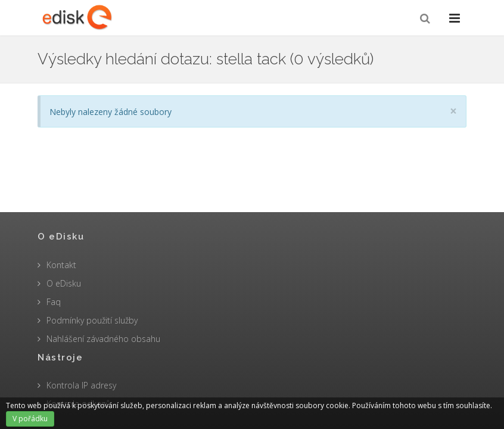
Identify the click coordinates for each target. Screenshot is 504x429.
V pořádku (30, 419)
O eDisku (64, 283)
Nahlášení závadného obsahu (103, 339)
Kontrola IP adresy (81, 385)
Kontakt (61, 265)
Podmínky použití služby (92, 320)
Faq (54, 302)
